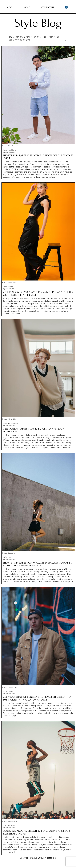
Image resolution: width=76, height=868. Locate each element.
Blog (9, 7)
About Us (28, 7)
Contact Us (48, 7)
